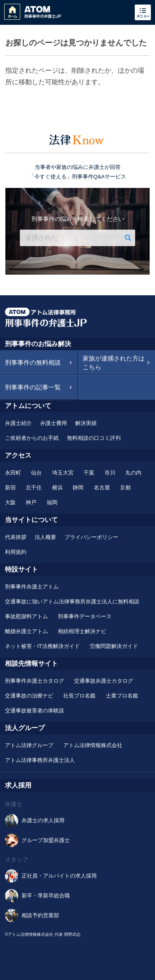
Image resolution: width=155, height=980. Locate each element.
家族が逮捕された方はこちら (114, 363)
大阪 (10, 502)
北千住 (34, 488)
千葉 (89, 473)
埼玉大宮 (63, 473)
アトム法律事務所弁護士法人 (40, 760)
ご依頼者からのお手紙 (32, 438)
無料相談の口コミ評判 (94, 438)
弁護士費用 (54, 423)
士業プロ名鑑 (122, 696)
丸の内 (133, 473)
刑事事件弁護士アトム (32, 587)
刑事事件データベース (85, 616)
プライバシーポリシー (91, 537)
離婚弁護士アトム (26, 631)
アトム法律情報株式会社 (93, 745)
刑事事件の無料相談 (33, 362)
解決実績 (86, 423)
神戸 (31, 502)
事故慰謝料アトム (26, 616)
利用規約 (16, 552)
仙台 (36, 473)
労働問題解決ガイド (114, 646)
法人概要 (45, 537)
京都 (125, 488)
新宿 (10, 488)
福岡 (52, 502)
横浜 (57, 488)
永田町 (13, 473)
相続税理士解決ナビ (82, 631)
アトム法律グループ (29, 745)
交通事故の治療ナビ (29, 696)
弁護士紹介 (18, 423)
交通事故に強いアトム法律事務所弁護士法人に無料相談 (72, 602)
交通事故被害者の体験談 (35, 711)
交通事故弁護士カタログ (104, 681)
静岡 (78, 488)
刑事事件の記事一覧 (33, 387)
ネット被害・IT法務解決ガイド (42, 646)
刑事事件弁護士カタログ (35, 681)
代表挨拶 (16, 537)
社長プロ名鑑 (79, 696)
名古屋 (102, 488)
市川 (110, 473)
